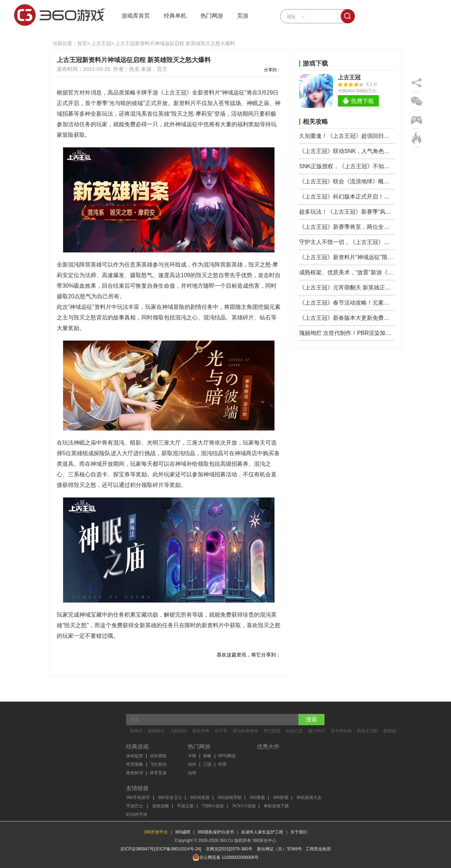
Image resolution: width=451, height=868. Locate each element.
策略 (207, 756)
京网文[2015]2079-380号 (229, 849)
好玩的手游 (137, 814)
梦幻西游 (272, 731)
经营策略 (135, 764)
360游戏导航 (230, 797)
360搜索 (257, 797)
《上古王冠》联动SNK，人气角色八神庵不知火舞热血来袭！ (347, 151)
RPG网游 (227, 756)
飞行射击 (158, 764)
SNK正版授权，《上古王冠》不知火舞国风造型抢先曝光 (347, 166)
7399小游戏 (213, 806)
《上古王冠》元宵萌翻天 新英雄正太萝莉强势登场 (347, 288)
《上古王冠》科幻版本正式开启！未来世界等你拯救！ (347, 197)
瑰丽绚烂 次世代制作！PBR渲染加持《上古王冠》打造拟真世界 (347, 333)
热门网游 (212, 16)
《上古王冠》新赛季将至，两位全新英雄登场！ (347, 227)
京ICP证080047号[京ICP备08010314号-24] (160, 849)
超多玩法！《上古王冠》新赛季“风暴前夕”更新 (347, 212)
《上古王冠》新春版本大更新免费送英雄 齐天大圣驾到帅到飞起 (347, 318)
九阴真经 (179, 731)
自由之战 (294, 731)
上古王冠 (101, 43)
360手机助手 (138, 797)
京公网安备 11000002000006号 (226, 857)
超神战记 (156, 731)
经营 (222, 764)
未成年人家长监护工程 (262, 832)
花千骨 (221, 731)
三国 (207, 764)
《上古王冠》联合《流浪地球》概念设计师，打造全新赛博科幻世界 (347, 181)
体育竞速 (158, 773)
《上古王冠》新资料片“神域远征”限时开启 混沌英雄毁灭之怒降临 (347, 257)
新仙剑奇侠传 (246, 731)
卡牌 (192, 756)
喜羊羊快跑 (341, 731)
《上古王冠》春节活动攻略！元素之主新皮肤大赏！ (347, 303)
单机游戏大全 (309, 797)
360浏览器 (200, 797)
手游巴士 (135, 806)
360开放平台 (156, 832)
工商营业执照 (318, 849)
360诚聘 (183, 832)
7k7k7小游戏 (244, 806)
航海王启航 (367, 731)
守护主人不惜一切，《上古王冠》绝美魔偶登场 (347, 242)
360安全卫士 (170, 797)
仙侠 (192, 773)
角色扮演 (135, 773)
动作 (192, 764)
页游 (243, 16)
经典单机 (175, 16)
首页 (82, 43)
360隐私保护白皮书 (216, 832)
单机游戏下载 (276, 806)
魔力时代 (317, 731)
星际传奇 (201, 731)
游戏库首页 (136, 16)
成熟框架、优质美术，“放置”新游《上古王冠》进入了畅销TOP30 (347, 272)
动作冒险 (158, 756)
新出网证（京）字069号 (279, 849)
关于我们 (299, 832)
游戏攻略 (161, 806)
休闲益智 (135, 756)
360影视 (281, 797)
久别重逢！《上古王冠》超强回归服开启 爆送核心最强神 (347, 136)
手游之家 (185, 806)
